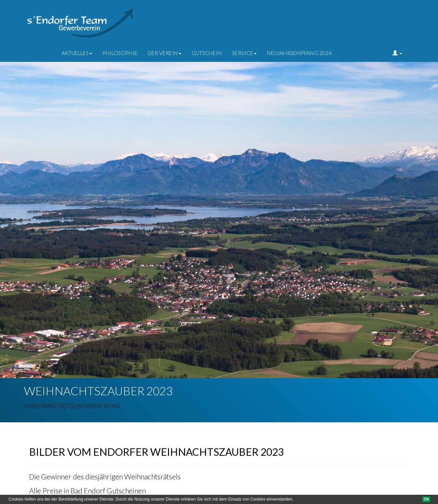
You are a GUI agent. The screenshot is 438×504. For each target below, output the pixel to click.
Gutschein (207, 53)
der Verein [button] (165, 53)
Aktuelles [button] (77, 53)
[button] (397, 53)
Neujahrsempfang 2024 (299, 53)
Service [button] (244, 53)
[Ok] (426, 499)
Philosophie (120, 53)
